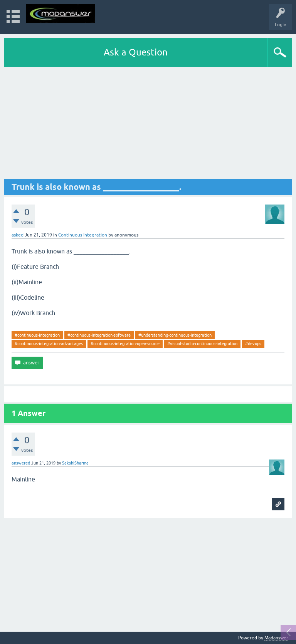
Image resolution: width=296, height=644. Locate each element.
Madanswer (276, 638)
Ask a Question (136, 52)
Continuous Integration (83, 235)
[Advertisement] (148, 125)
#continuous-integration (37, 335)
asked (18, 235)
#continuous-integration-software (99, 335)
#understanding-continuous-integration (175, 335)
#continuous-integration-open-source (125, 344)
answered (21, 463)
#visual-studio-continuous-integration (202, 344)
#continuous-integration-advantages (49, 344)
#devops (253, 344)
